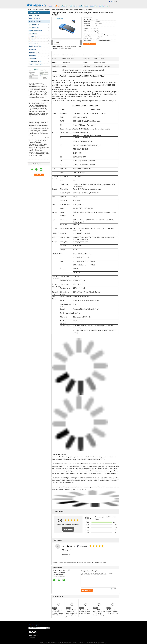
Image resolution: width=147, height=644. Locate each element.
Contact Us (94, 6)
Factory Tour (73, 6)
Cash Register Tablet (34, 25)
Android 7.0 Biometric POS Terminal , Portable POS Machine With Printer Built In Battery (99, 612)
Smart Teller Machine (34, 37)
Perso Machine (32, 55)
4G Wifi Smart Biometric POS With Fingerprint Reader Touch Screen (85, 612)
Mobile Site (32, 638)
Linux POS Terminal (34, 28)
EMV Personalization (34, 52)
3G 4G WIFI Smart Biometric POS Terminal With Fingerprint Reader (112, 612)
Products (57, 6)
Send (48, 628)
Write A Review (68, 529)
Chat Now (102, 6)
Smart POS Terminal (34, 15)
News (109, 6)
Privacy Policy (43, 643)
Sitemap (35, 635)
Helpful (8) (68, 550)
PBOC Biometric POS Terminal (83, 563)
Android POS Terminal (34, 18)
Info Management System (35, 62)
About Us (64, 6)
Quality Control (83, 6)
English (115, 1)
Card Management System (35, 31)
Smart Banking (32, 49)
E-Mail (30, 635)
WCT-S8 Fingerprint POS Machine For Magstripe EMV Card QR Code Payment (57, 612)
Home (50, 6)
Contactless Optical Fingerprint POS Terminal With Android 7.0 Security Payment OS (71, 613)
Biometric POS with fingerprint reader (65, 563)
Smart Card (31, 40)
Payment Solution (33, 34)
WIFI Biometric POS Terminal (99, 563)
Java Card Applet (33, 59)
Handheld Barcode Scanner (35, 65)
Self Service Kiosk (33, 43)
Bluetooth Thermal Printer (35, 46)
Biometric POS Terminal (44, 10)
